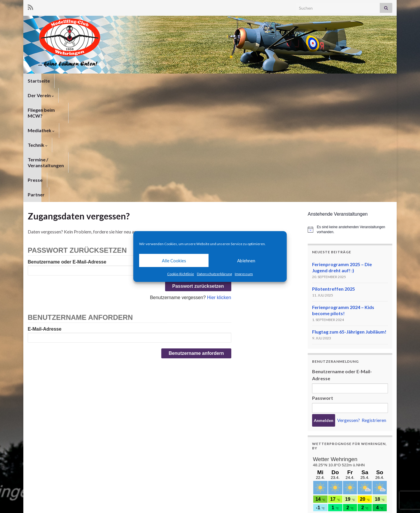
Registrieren (374, 306)
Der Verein (72, 81)
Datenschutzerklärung (214, 274)
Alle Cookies (174, 261)
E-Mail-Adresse (45, 215)
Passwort (323, 284)
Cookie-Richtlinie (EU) (372, 501)
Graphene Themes (75, 506)
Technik (192, 81)
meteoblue (323, 473)
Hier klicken (219, 184)
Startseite (39, 81)
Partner (310, 81)
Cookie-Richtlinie (181, 274)
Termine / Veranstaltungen (240, 81)
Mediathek (160, 81)
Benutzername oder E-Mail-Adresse (67, 148)
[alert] (350, 116)
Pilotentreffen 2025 (334, 175)
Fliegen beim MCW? (116, 81)
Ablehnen (246, 261)
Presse (285, 81)
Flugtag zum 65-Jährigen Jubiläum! (349, 218)
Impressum (244, 274)
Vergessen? (349, 306)
